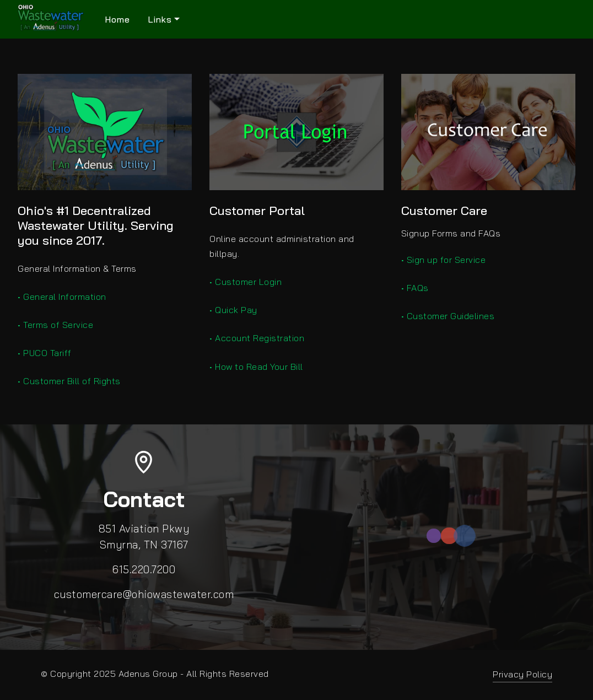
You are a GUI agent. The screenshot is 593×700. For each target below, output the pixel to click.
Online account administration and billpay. (282, 246)
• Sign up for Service (444, 260)
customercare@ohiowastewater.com (144, 594)
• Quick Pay (233, 310)
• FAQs (415, 288)
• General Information (62, 297)
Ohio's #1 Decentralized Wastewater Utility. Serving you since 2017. (96, 225)
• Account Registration (257, 338)
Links (160, 19)
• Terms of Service (55, 325)
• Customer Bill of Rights (69, 381)
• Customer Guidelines (448, 316)
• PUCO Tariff (45, 353)
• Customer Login (246, 282)
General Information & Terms (77, 268)
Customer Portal (257, 211)
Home (117, 19)
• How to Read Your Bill (256, 367)
